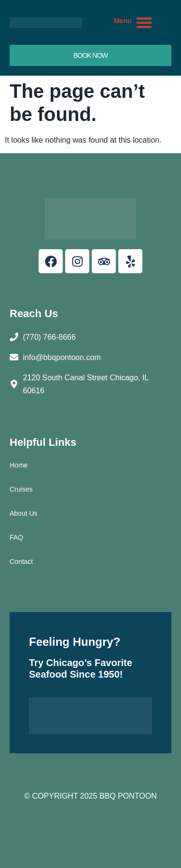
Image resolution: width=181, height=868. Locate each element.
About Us (24, 513)
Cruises (21, 489)
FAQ (16, 537)
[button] (145, 22)
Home (19, 465)
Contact (21, 561)
